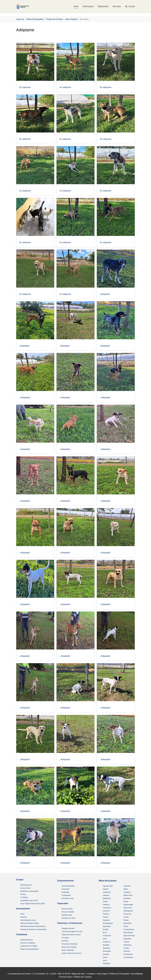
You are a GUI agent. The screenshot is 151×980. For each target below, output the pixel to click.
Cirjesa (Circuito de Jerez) (71, 935)
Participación (128, 911)
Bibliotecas (107, 898)
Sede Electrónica (27, 940)
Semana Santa (67, 909)
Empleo (106, 929)
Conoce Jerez (25, 888)
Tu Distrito (24, 897)
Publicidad (65, 892)
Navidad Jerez (67, 915)
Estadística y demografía (29, 891)
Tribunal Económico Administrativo (33, 926)
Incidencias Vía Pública (29, 946)
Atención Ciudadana (28, 943)
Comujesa (65, 938)
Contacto (91, 974)
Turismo (126, 942)
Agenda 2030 (108, 886)
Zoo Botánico (128, 957)
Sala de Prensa (129, 936)
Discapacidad (108, 923)
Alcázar (106, 889)
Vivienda (127, 951)
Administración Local (28, 920)
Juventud (127, 886)
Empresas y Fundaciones (70, 923)
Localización (66, 895)
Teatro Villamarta (68, 950)
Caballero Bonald (68, 928)
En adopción (25, 87)
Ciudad (20, 880)
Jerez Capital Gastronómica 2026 (33, 904)
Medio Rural (128, 895)
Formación (65, 889)
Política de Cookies (83, 977)
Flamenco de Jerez (69, 918)
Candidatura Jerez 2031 (29, 900)
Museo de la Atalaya (69, 947)
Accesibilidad (137, 974)
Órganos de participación (29, 949)
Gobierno (24, 917)
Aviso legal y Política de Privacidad (113, 974)
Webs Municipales (108, 881)
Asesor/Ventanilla (68, 886)
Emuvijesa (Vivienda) (69, 944)
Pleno (22, 914)
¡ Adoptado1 (25, 398)
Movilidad (127, 898)
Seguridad (127, 939)
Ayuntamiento (23, 909)
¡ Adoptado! (65, 398)
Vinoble (126, 948)
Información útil (26, 885)
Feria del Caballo (68, 912)
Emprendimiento (66, 881)
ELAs (105, 932)
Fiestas (23, 894)
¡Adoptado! (105, 294)
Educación (107, 926)
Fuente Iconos (65, 977)
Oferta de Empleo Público (30, 923)
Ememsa (65, 941)
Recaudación (128, 932)
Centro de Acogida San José (72, 931)
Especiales (63, 903)
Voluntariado (128, 954)
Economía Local (67, 898)
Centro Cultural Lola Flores (71, 953)
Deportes (106, 920)
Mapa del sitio (78, 974)
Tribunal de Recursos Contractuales (33, 929)
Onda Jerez (128, 908)
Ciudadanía (22, 934)
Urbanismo (128, 945)
